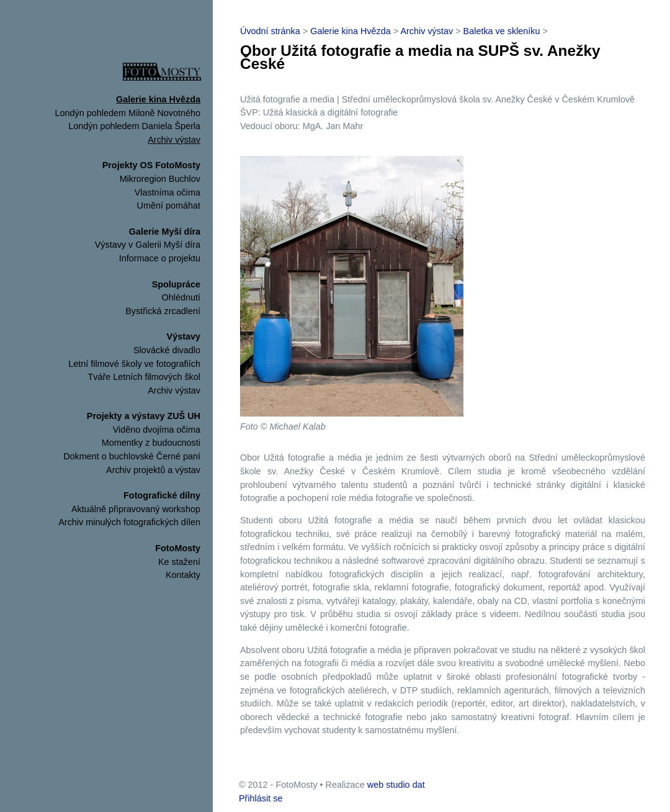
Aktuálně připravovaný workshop (136, 509)
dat (419, 785)
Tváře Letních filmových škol (144, 377)
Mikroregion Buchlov (160, 179)
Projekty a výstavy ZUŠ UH (144, 416)
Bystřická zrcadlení (163, 311)
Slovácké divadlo (167, 350)
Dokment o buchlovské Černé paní (132, 456)
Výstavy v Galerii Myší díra (148, 245)
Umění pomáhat (169, 205)
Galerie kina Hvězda (158, 99)
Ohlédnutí (181, 297)
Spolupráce (176, 284)
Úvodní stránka (270, 31)
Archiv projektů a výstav (153, 470)
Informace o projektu (160, 258)
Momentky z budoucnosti (151, 443)
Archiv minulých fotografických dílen (129, 522)
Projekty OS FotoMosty (151, 165)
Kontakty (183, 575)
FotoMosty (178, 548)
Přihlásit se (261, 798)
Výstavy (184, 336)
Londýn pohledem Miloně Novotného (128, 113)
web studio (389, 785)
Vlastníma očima (167, 192)
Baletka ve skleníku (502, 31)
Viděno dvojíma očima (157, 430)
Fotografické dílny (162, 495)
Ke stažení (179, 562)
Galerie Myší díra (165, 232)
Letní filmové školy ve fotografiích (134, 364)
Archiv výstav (174, 140)
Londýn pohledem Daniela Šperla (134, 126)
